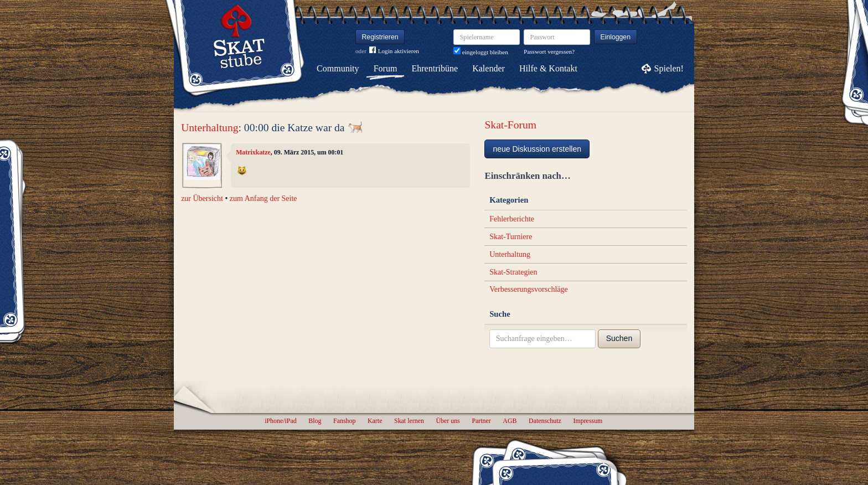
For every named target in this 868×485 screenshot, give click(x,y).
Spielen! (669, 68)
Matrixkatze (253, 152)
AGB (510, 421)
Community (338, 68)
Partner (481, 421)
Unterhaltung (210, 128)
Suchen (619, 338)
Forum (386, 68)
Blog (315, 421)
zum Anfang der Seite (263, 198)
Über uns (448, 421)
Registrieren (380, 37)
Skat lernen (409, 421)
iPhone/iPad (280, 421)
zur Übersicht (202, 198)
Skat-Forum (510, 125)
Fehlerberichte (512, 219)
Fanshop (344, 421)
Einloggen (616, 37)
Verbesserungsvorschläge (529, 289)
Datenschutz (545, 421)
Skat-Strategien (513, 272)
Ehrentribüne (435, 68)
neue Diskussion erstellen (537, 149)
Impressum (588, 421)
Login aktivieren (394, 51)
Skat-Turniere (511, 237)
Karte (375, 421)
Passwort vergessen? (549, 51)
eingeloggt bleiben (481, 52)
